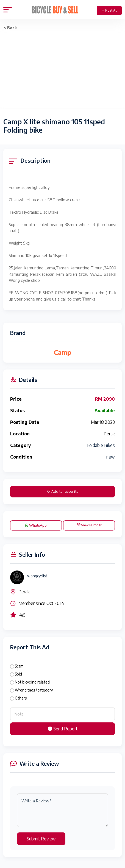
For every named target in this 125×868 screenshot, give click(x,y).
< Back (10, 28)
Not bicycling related (32, 682)
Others (21, 698)
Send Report (63, 729)
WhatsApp (36, 525)
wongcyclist (37, 576)
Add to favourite (63, 491)
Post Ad (109, 10)
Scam (19, 666)
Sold (18, 674)
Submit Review (41, 839)
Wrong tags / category (34, 690)
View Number (89, 525)
